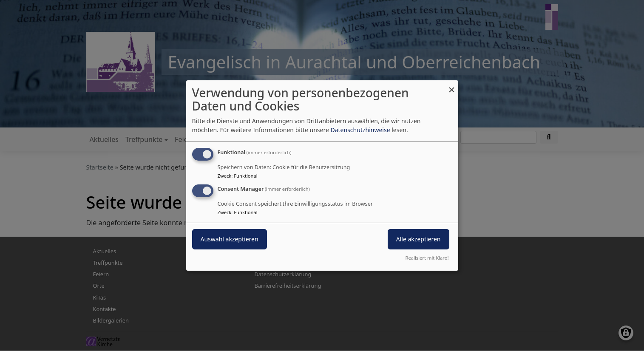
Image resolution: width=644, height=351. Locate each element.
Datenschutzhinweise (360, 130)
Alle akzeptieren (418, 239)
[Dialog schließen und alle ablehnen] (452, 86)
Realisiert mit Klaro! (427, 258)
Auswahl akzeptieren (230, 239)
